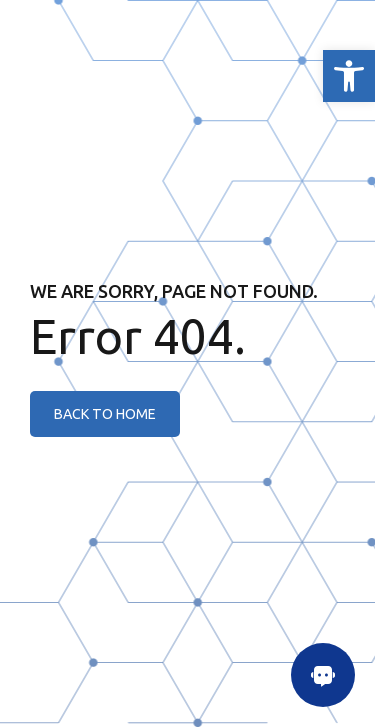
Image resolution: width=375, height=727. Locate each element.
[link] (349, 76)
